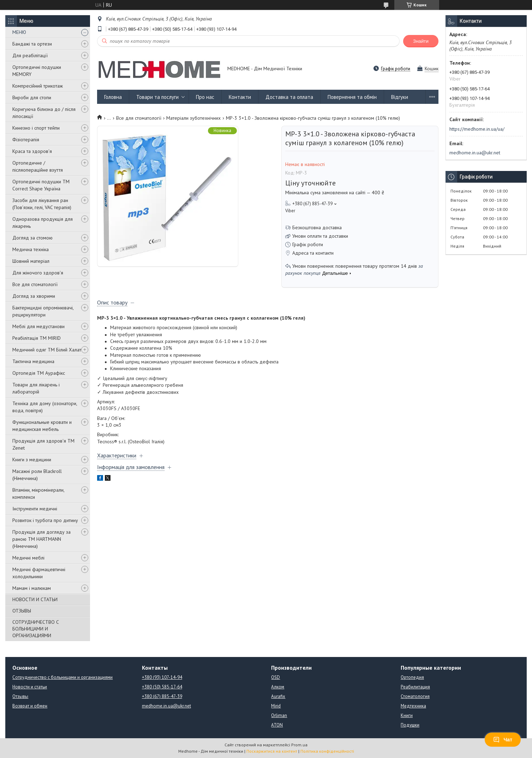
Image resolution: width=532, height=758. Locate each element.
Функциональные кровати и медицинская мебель (42, 426)
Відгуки (400, 97)
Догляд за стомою (32, 238)
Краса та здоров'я (32, 151)
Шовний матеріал (31, 261)
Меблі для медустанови (38, 326)
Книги (407, 715)
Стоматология (415, 696)
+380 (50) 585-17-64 (162, 687)
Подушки (410, 725)
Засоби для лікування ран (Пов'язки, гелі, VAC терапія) (42, 204)
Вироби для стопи (32, 97)
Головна (113, 97)
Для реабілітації (30, 55)
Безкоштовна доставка (317, 227)
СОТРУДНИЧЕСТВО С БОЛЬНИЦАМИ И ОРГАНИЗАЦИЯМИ (36, 629)
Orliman (279, 715)
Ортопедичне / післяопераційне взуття (38, 166)
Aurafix (278, 696)
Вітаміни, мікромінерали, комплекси (38, 493)
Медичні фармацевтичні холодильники (39, 573)
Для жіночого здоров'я (38, 273)
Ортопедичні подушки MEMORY (37, 71)
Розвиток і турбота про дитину (45, 520)
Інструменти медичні (35, 509)
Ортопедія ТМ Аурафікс (39, 373)
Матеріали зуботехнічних (193, 118)
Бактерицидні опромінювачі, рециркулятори (43, 311)
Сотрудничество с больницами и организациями (62, 677)
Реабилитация (415, 687)
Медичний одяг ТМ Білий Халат (47, 350)
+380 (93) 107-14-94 (162, 677)
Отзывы (20, 696)
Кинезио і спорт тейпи (36, 128)
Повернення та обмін (352, 97)
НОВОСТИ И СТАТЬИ (35, 599)
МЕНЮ (19, 32)
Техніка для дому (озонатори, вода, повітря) (45, 407)
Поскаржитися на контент (272, 751)
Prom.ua (299, 745)
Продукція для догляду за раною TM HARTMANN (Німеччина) (41, 539)
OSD (276, 677)
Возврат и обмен (30, 706)
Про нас (205, 97)
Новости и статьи (30, 687)
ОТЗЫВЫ (22, 611)
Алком (278, 687)
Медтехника (413, 706)
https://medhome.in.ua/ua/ (477, 129)
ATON (277, 725)
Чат (503, 740)
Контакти (240, 97)
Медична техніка (31, 249)
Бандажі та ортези (32, 44)
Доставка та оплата (289, 97)
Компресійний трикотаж (38, 86)
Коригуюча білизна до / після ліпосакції (44, 113)
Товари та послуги (157, 97)
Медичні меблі (28, 558)
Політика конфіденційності (327, 751)
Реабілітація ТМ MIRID (37, 338)
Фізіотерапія (26, 140)
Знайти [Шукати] (421, 41)
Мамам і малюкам (32, 588)
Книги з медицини (32, 460)
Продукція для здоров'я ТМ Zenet (43, 444)
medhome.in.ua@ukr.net (475, 153)
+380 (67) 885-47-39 (162, 696)
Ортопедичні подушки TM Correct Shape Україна (41, 185)
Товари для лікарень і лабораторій (36, 388)
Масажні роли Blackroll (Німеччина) (37, 475)
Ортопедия (412, 677)
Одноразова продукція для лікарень (43, 223)
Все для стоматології (35, 284)
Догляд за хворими (34, 296)
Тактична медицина (33, 361)
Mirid (276, 706)
